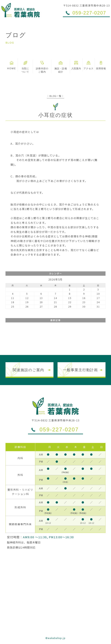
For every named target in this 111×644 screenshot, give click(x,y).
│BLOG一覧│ (55, 96)
